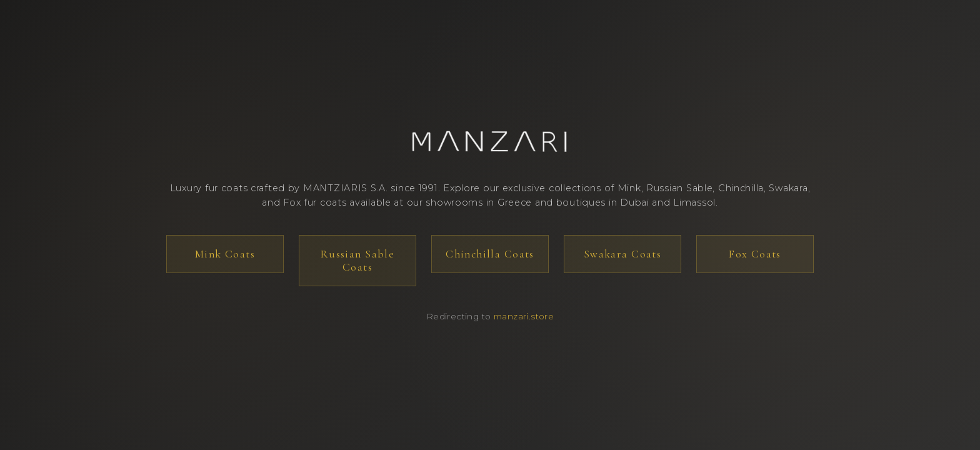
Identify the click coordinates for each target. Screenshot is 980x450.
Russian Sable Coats (357, 261)
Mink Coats (225, 254)
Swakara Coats (622, 254)
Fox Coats (755, 254)
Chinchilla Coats (490, 254)
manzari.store (524, 316)
